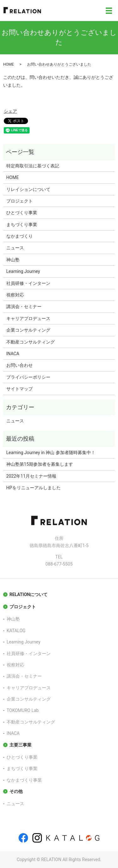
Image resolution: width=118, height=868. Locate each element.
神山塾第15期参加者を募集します (40, 464)
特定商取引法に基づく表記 (33, 166)
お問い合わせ (20, 365)
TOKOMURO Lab (23, 710)
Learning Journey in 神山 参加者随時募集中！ (51, 453)
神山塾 (13, 260)
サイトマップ (20, 389)
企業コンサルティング (28, 330)
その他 (16, 791)
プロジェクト (20, 201)
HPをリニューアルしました (34, 488)
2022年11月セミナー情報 (31, 476)
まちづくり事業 (22, 225)
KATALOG (16, 631)
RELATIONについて (28, 594)
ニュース (15, 248)
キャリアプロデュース (28, 318)
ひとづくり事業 (22, 213)
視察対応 (15, 295)
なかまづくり (20, 236)
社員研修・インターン (28, 283)
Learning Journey (23, 271)
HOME (8, 64)
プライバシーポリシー (28, 377)
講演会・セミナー (24, 307)
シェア (10, 111)
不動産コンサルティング (31, 342)
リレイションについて (28, 189)
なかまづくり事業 (24, 780)
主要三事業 (20, 745)
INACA (13, 354)
